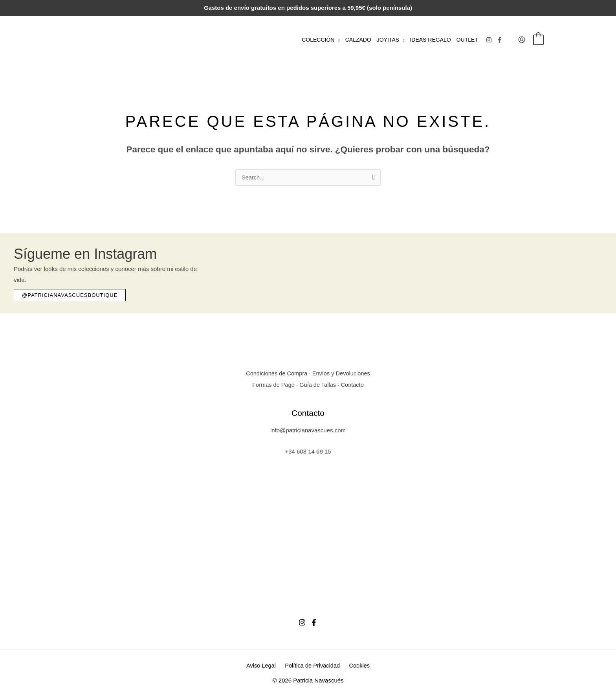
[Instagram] (489, 40)
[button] (337, 40)
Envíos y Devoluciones (342, 374)
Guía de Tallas (318, 385)
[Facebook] (500, 40)
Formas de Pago (272, 385)
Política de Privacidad (312, 666)
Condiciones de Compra (276, 374)
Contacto (354, 385)
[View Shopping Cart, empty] (538, 39)
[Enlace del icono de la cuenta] (522, 40)
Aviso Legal (263, 666)
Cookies (357, 666)
